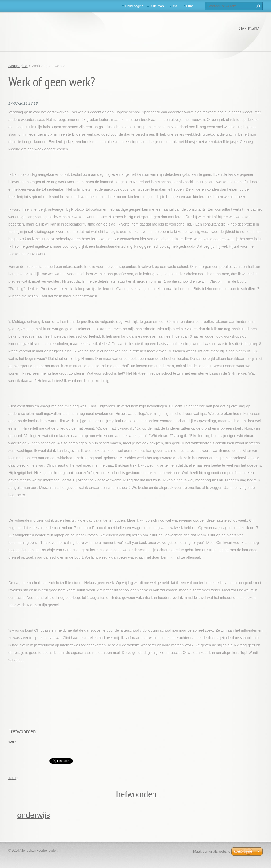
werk (12, 741)
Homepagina (134, 6)
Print (189, 6)
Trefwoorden (22, 731)
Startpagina (249, 28)
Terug (13, 778)
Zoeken (258, 6)
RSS (175, 6)
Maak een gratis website (212, 851)
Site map (157, 6)
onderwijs (34, 815)
